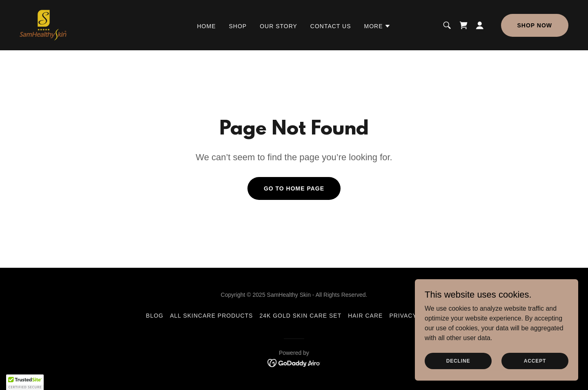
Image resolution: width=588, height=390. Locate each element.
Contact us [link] (331, 26)
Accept (535, 361)
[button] (377, 26)
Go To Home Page (294, 188)
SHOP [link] (238, 26)
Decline (458, 361)
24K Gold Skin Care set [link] (300, 316)
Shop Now (535, 25)
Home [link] (207, 26)
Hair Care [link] (365, 316)
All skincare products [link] (211, 316)
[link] (43, 25)
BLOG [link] (155, 316)
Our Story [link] (278, 26)
